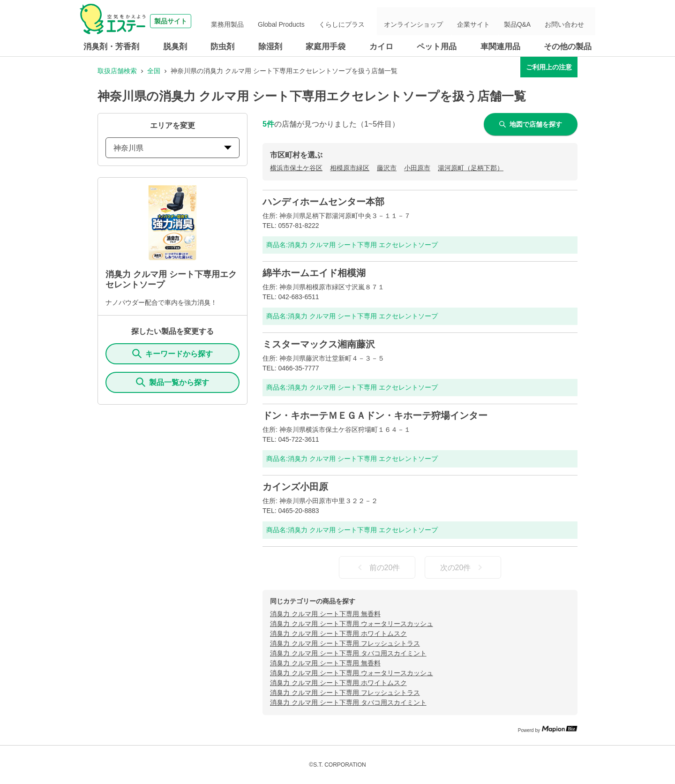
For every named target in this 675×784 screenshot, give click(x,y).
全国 (154, 71)
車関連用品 (500, 47)
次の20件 (463, 567)
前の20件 (377, 567)
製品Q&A (529, 21)
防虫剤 (222, 47)
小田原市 (417, 168)
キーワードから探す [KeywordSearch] (172, 354)
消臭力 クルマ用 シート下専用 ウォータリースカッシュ (352, 624)
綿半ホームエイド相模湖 (314, 273)
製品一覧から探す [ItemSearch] (172, 382)
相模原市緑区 (350, 168)
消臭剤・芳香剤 (111, 47)
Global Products (322, 21)
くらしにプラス (375, 21)
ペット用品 (437, 47)
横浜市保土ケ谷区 (296, 168)
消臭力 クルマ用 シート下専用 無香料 (325, 614)
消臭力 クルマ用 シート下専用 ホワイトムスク (338, 633)
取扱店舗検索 (117, 71)
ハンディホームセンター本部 (323, 202)
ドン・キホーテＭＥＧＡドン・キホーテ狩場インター (375, 415)
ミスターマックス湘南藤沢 (319, 344)
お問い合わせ (569, 21)
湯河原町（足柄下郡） (471, 168)
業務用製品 (276, 21)
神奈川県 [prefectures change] (172, 148)
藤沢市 (387, 168)
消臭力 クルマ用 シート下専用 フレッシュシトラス (345, 643)
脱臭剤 (175, 47)
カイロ (381, 47)
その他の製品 (568, 47)
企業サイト (493, 21)
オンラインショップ (440, 21)
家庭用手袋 (326, 47)
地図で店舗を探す (531, 124)
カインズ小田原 (295, 487)
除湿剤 (270, 47)
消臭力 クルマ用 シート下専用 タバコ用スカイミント (348, 653)
